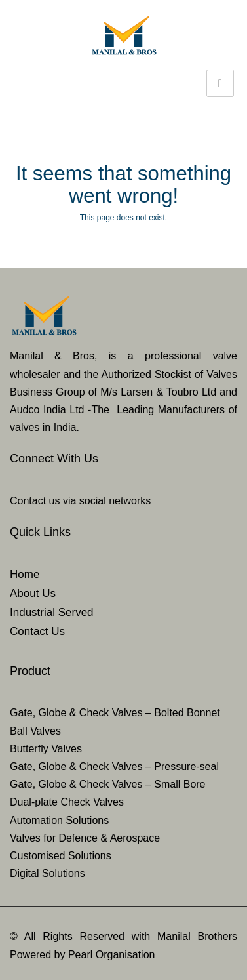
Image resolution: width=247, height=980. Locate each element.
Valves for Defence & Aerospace (85, 838)
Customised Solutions (61, 856)
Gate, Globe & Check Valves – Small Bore (108, 784)
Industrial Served (52, 612)
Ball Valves (35, 731)
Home (25, 574)
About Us (33, 593)
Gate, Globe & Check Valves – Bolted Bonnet (115, 713)
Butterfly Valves (46, 749)
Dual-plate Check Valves (67, 802)
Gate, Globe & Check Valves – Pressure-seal (114, 766)
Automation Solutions (59, 820)
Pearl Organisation (112, 955)
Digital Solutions (47, 873)
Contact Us (37, 631)
